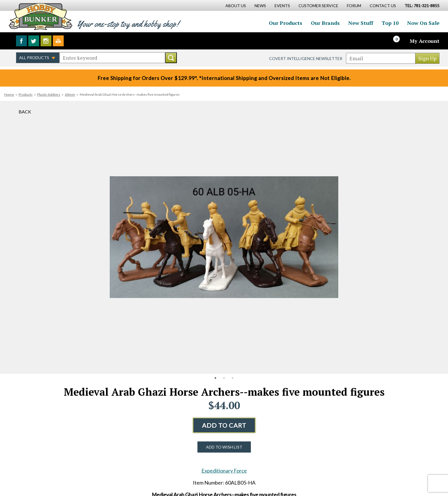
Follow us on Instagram (46, 41)
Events (282, 6)
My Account (425, 41)
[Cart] (400, 41)
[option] (224, 237)
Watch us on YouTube (58, 41)
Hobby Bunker (40, 16)
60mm (70, 94)
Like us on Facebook (21, 41)
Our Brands (325, 23)
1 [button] (215, 378)
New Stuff (361, 23)
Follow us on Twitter (34, 41)
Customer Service (318, 6)
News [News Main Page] (260, 6)
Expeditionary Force (224, 471)
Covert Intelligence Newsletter (306, 58)
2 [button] (224, 378)
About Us (236, 6)
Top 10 (390, 23)
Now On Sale (423, 23)
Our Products (286, 23)
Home (9, 94)
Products (26, 94)
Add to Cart (224, 425)
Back (25, 112)
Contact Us (383, 6)
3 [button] (233, 378)
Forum (354, 6)
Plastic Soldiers (49, 94)
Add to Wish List (224, 447)
